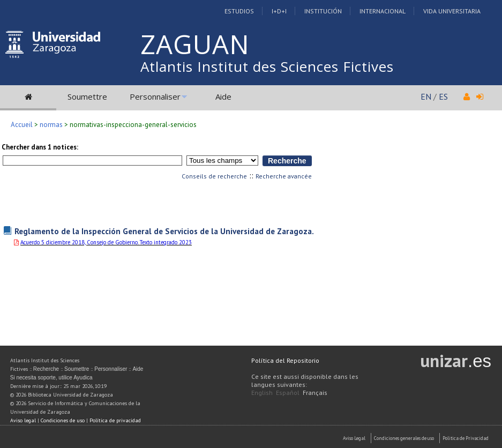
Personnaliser (155, 96)
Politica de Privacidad (466, 438)
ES (443, 96)
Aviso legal (23, 420)
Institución (323, 11)
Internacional (383, 11)
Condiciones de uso (63, 420)
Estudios (239, 11)
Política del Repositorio (285, 360)
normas (51, 125)
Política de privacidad (115, 420)
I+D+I (279, 11)
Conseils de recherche (214, 176)
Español (288, 393)
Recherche (46, 369)
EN (426, 96)
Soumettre (87, 96)
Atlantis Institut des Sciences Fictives (267, 66)
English (262, 393)
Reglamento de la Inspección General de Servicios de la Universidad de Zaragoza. (164, 231)
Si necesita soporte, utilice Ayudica (51, 378)
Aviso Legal (354, 438)
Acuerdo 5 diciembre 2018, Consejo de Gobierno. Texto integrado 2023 (106, 242)
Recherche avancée (284, 176)
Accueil (22, 125)
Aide (223, 96)
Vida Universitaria (452, 11)
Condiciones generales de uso (404, 438)
